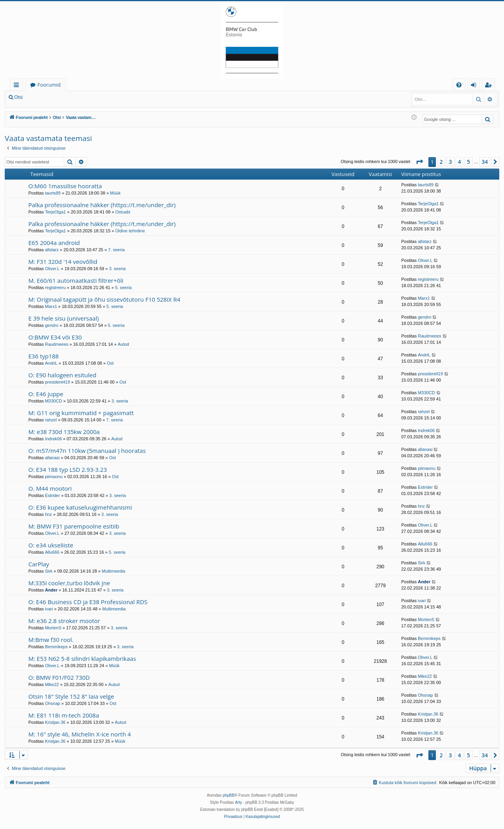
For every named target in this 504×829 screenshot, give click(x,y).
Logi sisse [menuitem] (475, 86)
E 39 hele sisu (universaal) (64, 318)
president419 (57, 382)
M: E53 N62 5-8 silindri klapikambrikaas (82, 658)
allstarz (52, 250)
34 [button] (485, 162)
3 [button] (450, 162)
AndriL (51, 363)
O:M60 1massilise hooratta (65, 186)
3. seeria (117, 269)
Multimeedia (114, 571)
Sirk (49, 571)
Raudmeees (57, 344)
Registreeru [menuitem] (490, 86)
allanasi (52, 458)
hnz (48, 514)
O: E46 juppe (46, 394)
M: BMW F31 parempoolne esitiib (74, 526)
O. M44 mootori (50, 488)
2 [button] (441, 162)
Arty (239, 802)
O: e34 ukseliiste (51, 545)
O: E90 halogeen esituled (62, 375)
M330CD (53, 401)
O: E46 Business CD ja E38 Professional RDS (88, 602)
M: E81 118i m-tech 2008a (64, 715)
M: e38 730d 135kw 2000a (64, 432)
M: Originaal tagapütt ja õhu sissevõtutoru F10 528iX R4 (104, 299)
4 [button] (460, 162)
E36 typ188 (44, 356)
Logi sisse (45, 97)
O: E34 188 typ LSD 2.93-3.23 (68, 469)
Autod (123, 344)
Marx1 (51, 306)
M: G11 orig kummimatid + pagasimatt (81, 413)
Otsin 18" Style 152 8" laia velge (71, 696)
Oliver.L (52, 269)
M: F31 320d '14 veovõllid (63, 261)
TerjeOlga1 (55, 212)
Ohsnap (53, 703)
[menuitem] (459, 85)
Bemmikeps (56, 647)
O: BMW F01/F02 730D (59, 677)
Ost (110, 363)
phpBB (228, 795)
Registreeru (79, 97)
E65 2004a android (54, 243)
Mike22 (52, 684)
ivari (49, 609)
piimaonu (54, 477)
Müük (115, 193)
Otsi (18, 97)
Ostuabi (123, 212)
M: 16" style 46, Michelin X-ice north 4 (80, 734)
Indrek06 (53, 439)
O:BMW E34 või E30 (55, 337)
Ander (51, 590)
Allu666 (52, 552)
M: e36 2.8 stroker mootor (64, 621)
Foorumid (49, 85)
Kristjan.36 (55, 722)
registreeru (55, 287)
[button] (419, 162)
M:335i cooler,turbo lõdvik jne (69, 583)
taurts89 (53, 193)
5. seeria (123, 287)
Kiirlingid (18, 86)
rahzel (51, 420)
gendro (52, 325)
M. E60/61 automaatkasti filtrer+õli (76, 280)
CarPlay (39, 564)
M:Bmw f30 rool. (51, 640)
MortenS (53, 628)
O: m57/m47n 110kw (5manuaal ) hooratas (87, 451)
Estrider (52, 495)
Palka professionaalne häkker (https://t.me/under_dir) (102, 205)
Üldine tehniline (130, 231)
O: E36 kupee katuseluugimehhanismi (80, 507)
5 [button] (469, 162)
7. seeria (116, 250)
